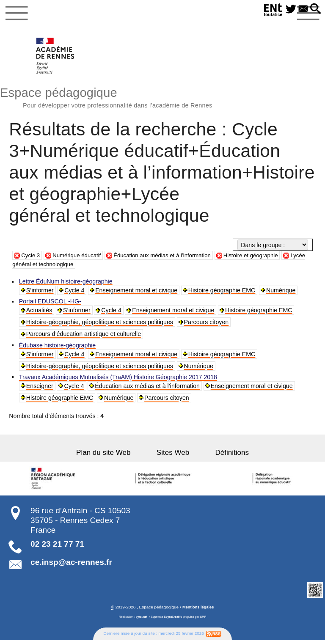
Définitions (223, 456)
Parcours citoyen (207, 325)
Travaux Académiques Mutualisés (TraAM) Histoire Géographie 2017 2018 (118, 380)
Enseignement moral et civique (137, 293)
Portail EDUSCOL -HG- (51, 304)
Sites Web (173, 456)
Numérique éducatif (80, 258)
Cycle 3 (31, 258)
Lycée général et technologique (63, 267)
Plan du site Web (113, 456)
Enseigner (40, 389)
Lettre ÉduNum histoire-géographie (66, 284)
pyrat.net (140, 620)
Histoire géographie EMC (223, 293)
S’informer (40, 293)
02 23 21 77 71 (57, 547)
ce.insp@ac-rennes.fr (71, 566)
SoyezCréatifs (173, 620)
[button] (315, 9)
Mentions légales (198, 610)
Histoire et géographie (266, 258)
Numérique (282, 293)
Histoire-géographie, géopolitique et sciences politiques (100, 325)
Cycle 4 (75, 293)
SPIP (204, 620)
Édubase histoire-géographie (58, 348)
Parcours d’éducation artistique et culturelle (84, 337)
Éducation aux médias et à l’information (171, 258)
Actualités (40, 313)
